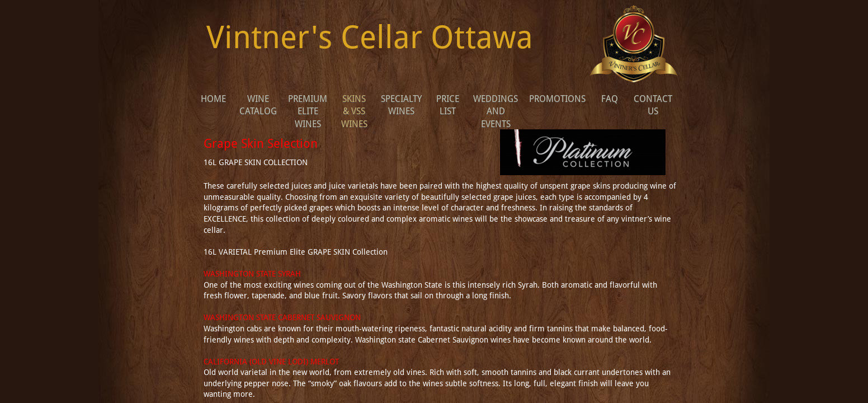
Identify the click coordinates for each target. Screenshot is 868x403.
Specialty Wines (401, 105)
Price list (448, 105)
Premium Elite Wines (308, 111)
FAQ (610, 99)
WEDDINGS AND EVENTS (496, 111)
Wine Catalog (258, 105)
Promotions (557, 99)
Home (213, 99)
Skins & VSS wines (354, 111)
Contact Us (653, 105)
